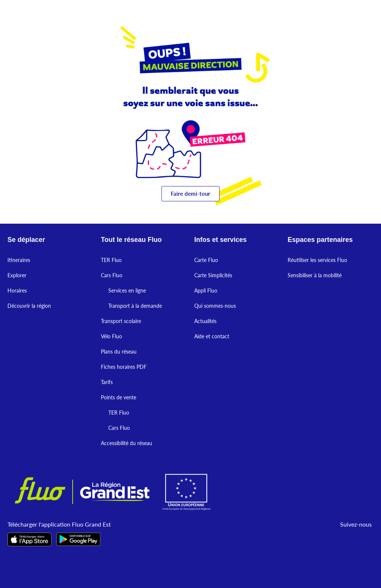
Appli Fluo (206, 290)
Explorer (17, 275)
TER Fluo (111, 260)
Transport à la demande (135, 306)
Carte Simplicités (213, 275)
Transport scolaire (121, 321)
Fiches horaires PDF (124, 367)
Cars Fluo (112, 275)
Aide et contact (212, 336)
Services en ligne (127, 290)
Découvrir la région (29, 306)
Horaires (17, 290)
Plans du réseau (119, 351)
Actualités (205, 321)
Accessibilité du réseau (127, 443)
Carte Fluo (206, 260)
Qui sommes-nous (215, 306)
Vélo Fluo (111, 336)
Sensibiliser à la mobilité (315, 275)
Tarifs (107, 382)
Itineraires (19, 260)
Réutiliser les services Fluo (317, 260)
